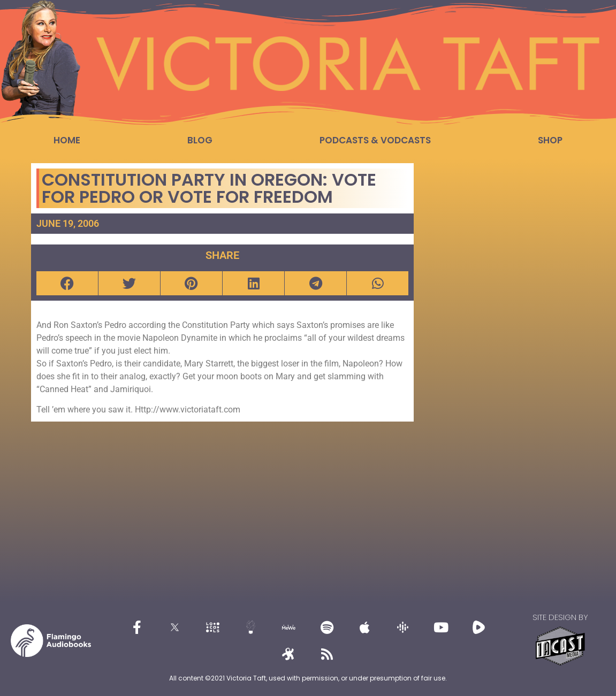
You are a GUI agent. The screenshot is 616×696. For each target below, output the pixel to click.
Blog (200, 140)
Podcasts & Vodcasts (375, 140)
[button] (67, 283)
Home (67, 140)
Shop (550, 140)
